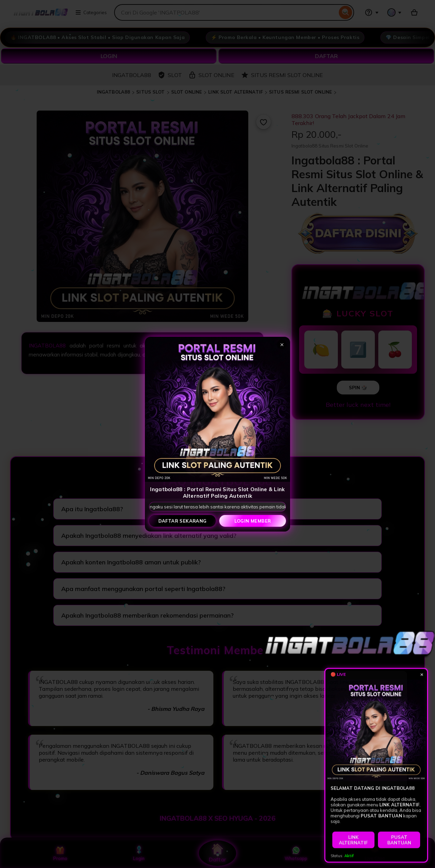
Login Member (253, 521)
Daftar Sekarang (183, 521)
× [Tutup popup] (282, 344)
